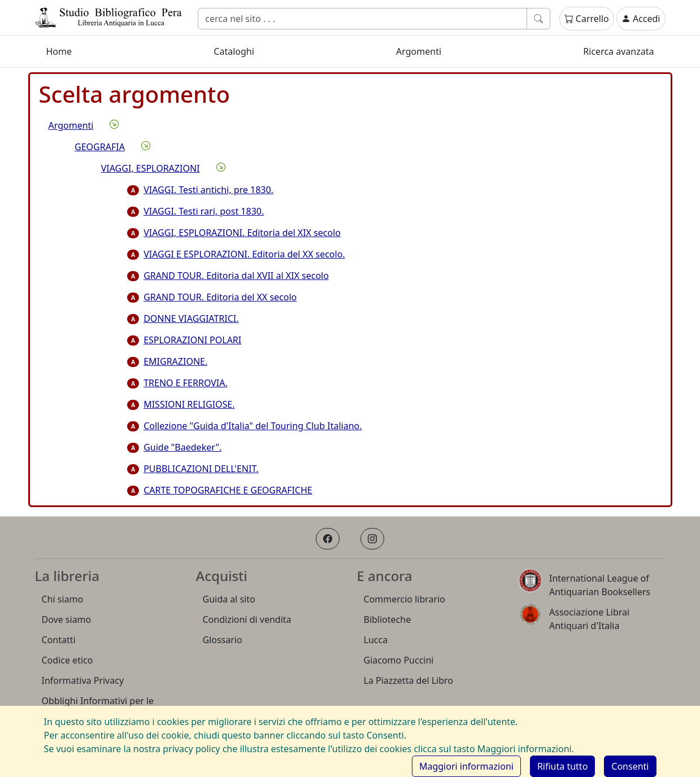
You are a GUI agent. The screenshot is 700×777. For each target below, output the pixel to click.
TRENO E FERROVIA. (177, 383)
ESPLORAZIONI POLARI (184, 340)
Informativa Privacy (83, 680)
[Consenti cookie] (630, 766)
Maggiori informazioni (466, 766)
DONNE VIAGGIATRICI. (183, 318)
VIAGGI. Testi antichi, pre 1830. (200, 190)
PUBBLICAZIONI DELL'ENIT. (193, 469)
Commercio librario (405, 599)
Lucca (376, 640)
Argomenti (419, 51)
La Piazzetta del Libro (409, 680)
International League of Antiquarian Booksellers (600, 585)
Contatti (59, 640)
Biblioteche (388, 619)
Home (59, 51)
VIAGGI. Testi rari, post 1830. (195, 211)
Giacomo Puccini (399, 660)
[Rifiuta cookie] (562, 766)
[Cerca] (362, 19)
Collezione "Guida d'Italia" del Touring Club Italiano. (244, 426)
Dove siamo (67, 619)
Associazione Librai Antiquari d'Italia (589, 619)
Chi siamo (63, 599)
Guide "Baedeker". (174, 447)
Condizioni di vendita (247, 619)
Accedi (641, 19)
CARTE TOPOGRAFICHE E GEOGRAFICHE (219, 490)
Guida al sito (229, 599)
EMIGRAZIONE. (167, 361)
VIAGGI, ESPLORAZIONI (151, 168)
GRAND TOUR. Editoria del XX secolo (212, 297)
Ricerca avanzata (618, 51)
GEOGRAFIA (100, 147)
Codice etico (68, 660)
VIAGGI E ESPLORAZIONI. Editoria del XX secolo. (236, 254)
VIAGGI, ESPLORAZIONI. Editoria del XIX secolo (234, 233)
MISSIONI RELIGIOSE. (181, 404)
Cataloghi (234, 51)
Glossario (223, 640)
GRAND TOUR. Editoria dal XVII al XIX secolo (228, 276)
